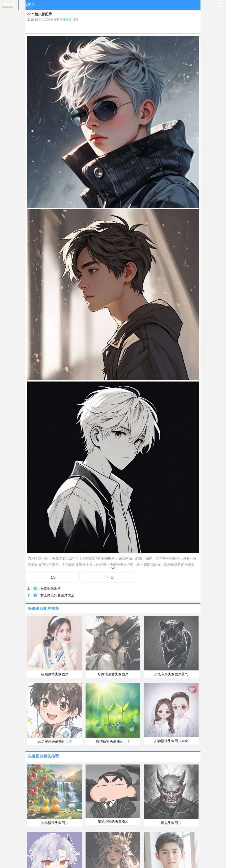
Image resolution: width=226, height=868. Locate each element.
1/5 (53, 577)
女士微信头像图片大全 (57, 595)
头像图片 (28, 5)
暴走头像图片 (51, 588)
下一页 (109, 577)
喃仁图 (9, 5)
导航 (220, 5)
